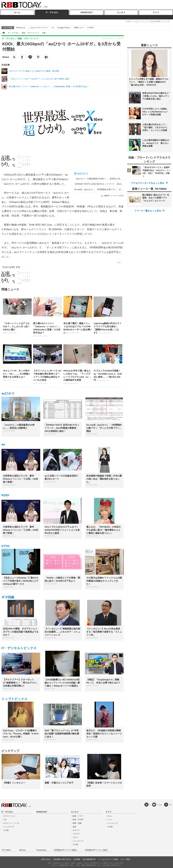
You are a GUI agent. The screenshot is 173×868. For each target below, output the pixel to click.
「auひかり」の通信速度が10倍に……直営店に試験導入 (100, 179)
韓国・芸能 (77, 823)
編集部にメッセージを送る (114, 196)
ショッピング (9, 827)
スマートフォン (9, 816)
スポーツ (76, 830)
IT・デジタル (52, 12)
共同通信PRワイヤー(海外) (96, 850)
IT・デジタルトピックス (19, 648)
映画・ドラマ (78, 816)
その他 (6, 830)
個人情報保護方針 (89, 859)
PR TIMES (6, 850)
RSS (170, 805)
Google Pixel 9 (64, 28)
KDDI (5, 495)
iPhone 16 (21, 28)
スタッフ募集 (125, 859)
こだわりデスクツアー (38, 28)
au (3, 444)
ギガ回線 (8, 597)
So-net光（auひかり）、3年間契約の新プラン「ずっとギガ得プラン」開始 (109, 189)
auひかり (83, 173)
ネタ (5, 820)
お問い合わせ (46, 859)
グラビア (76, 834)
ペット (110, 820)
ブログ (75, 837)
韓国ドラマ (79, 28)
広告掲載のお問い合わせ (62, 859)
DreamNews (42, 850)
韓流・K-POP (78, 820)
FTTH (5, 546)
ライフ (156, 12)
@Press (23, 850)
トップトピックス (14, 699)
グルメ (110, 816)
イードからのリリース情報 (108, 859)
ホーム (17, 12)
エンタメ (121, 12)
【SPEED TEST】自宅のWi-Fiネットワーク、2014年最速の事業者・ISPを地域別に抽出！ (116, 184)
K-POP (90, 28)
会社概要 (77, 859)
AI (53, 28)
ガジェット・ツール (11, 823)
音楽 (74, 827)
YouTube (160, 805)
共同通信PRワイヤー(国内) (65, 850)
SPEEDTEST (86, 12)
